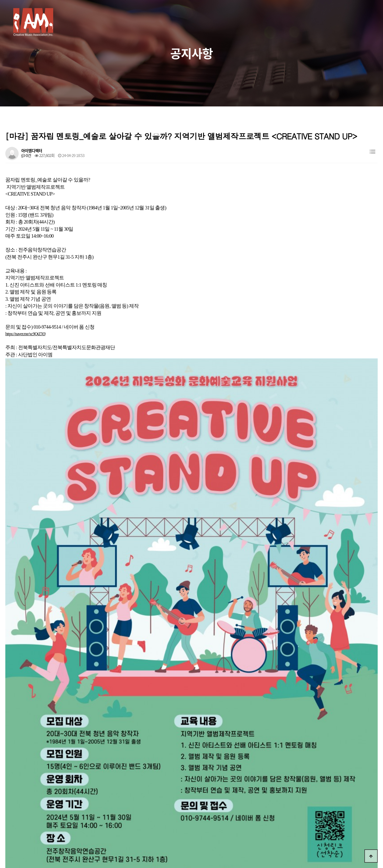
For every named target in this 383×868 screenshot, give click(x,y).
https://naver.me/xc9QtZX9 (25, 334)
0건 (26, 155)
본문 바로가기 (0, 0)
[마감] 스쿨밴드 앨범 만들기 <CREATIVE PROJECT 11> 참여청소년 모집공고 (86, 707)
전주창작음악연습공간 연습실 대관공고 (59, 694)
